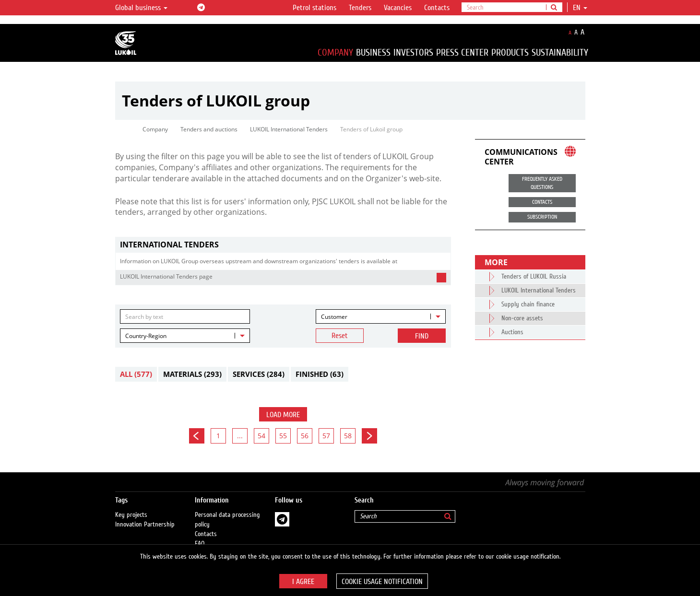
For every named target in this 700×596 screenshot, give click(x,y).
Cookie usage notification (382, 582)
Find (422, 336)
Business (373, 53)
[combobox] (381, 316)
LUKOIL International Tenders (289, 129)
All (136, 374)
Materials (192, 374)
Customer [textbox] (334, 317)
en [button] (580, 8)
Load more (283, 415)
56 (305, 436)
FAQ (200, 534)
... (240, 436)
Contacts (437, 8)
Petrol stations (314, 8)
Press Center (462, 53)
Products (510, 53)
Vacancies (398, 8)
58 (348, 436)
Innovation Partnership (145, 515)
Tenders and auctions (209, 129)
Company (335, 53)
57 (326, 436)
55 (283, 436)
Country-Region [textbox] (146, 336)
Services (259, 374)
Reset (340, 336)
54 (261, 436)
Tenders (360, 8)
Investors (413, 53)
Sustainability (560, 53)
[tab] (283, 245)
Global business (141, 8)
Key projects (131, 505)
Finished (320, 374)
